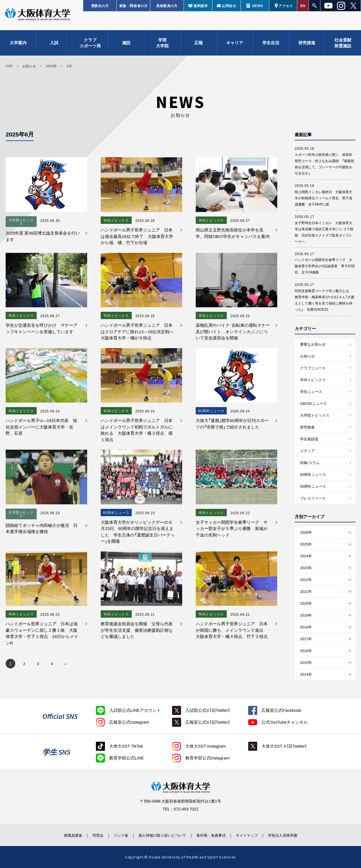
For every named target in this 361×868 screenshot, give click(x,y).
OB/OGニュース (313, 403)
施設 (126, 45)
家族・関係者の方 (134, 6)
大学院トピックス (315, 415)
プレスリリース (313, 498)
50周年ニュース (313, 486)
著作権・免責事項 (215, 835)
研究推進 (307, 45)
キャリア (235, 45)
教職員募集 (60, 835)
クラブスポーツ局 (90, 45)
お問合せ (229, 6)
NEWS (257, 6)
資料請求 (201, 6)
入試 (54, 45)
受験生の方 (100, 6)
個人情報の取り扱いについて (161, 835)
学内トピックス (313, 380)
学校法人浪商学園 (295, 835)
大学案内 (18, 45)
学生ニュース (311, 391)
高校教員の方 (167, 6)
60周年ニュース (313, 474)
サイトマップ (255, 835)
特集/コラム (310, 462)
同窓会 (89, 835)
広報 (199, 45)
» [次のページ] (66, 665)
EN (303, 6)
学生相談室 (309, 439)
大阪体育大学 (38, 17)
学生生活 (271, 45)
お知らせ (180, 105)
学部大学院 (162, 45)
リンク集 (115, 835)
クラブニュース (313, 368)
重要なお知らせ (313, 344)
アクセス (286, 6)
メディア (307, 451)
